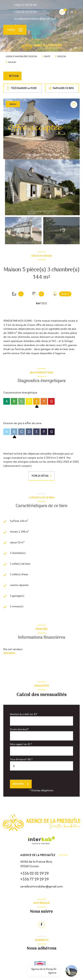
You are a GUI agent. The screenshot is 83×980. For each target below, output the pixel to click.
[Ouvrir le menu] (15, 30)
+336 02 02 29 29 (25, 12)
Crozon (62, 56)
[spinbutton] (41, 766)
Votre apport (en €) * (21, 744)
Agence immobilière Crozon (21, 56)
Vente (47, 56)
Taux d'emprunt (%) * (21, 759)
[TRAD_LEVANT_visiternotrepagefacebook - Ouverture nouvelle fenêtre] (42, 925)
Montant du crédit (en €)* (24, 714)
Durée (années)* (19, 729)
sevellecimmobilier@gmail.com (35, 19)
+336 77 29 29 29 (25, 5)
